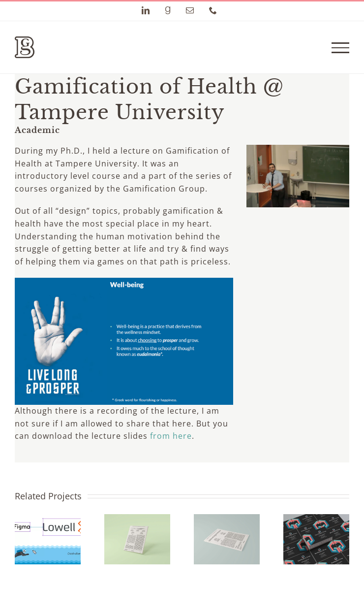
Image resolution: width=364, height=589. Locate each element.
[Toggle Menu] (340, 48)
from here (171, 436)
